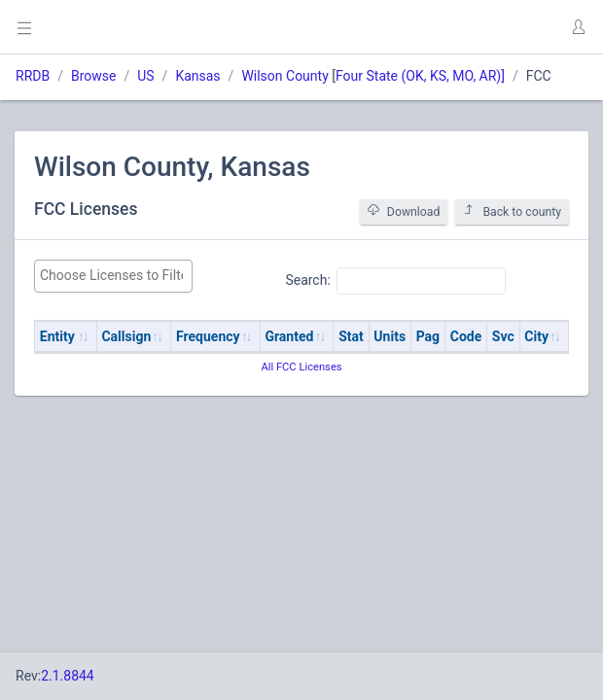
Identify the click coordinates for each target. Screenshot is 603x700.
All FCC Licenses (301, 367)
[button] (578, 27)
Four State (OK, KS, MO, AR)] (420, 76)
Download (404, 211)
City (536, 336)
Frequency (208, 336)
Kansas (197, 76)
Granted (289, 336)
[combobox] (113, 276)
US (145, 76)
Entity (57, 336)
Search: (395, 281)
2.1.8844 (68, 676)
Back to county (512, 211)
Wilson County (284, 76)
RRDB (33, 76)
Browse (93, 76)
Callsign (126, 336)
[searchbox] (113, 276)
